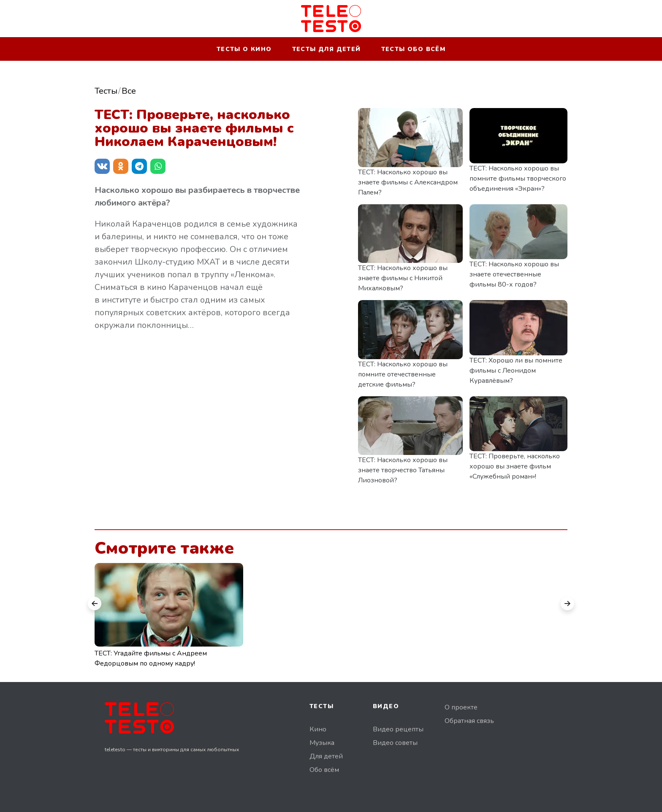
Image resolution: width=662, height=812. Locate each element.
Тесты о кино (244, 49)
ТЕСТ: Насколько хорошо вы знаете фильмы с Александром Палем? (408, 182)
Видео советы (395, 743)
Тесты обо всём (414, 49)
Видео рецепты (398, 729)
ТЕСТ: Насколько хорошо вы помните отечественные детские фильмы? (403, 374)
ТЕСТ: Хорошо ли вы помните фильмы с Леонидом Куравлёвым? (516, 371)
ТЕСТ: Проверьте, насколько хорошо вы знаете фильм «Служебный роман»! (515, 466)
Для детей (326, 756)
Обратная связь (469, 721)
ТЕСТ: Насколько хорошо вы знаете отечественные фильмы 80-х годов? (514, 274)
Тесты (106, 91)
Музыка (322, 743)
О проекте (461, 707)
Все (129, 91)
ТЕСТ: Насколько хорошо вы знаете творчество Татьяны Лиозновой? (403, 470)
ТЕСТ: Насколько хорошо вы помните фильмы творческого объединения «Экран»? (518, 179)
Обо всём (324, 770)
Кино (318, 729)
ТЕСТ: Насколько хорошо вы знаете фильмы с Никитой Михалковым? (403, 278)
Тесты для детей (327, 49)
